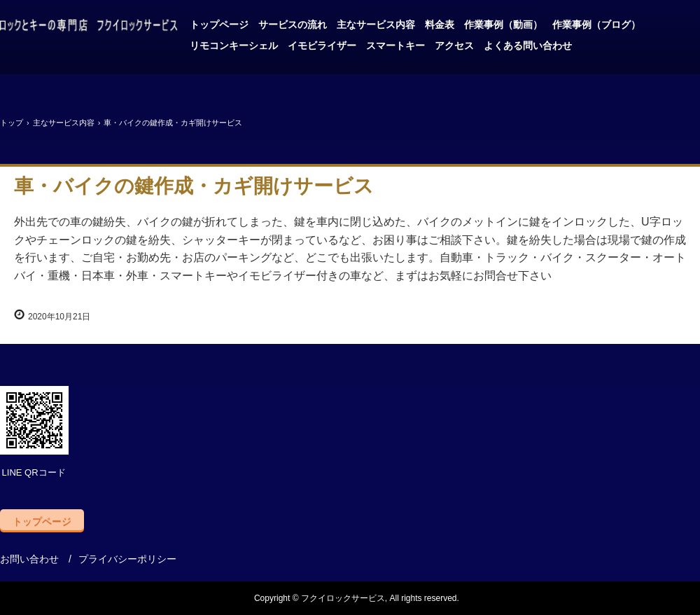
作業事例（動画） (503, 25)
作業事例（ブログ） (596, 25)
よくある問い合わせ (528, 46)
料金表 (440, 25)
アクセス (454, 46)
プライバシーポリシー (127, 559)
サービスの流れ (293, 25)
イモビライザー (322, 46)
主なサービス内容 (376, 25)
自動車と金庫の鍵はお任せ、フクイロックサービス (89, 27)
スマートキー (395, 46)
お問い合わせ (29, 559)
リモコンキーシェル (234, 46)
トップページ (219, 25)
